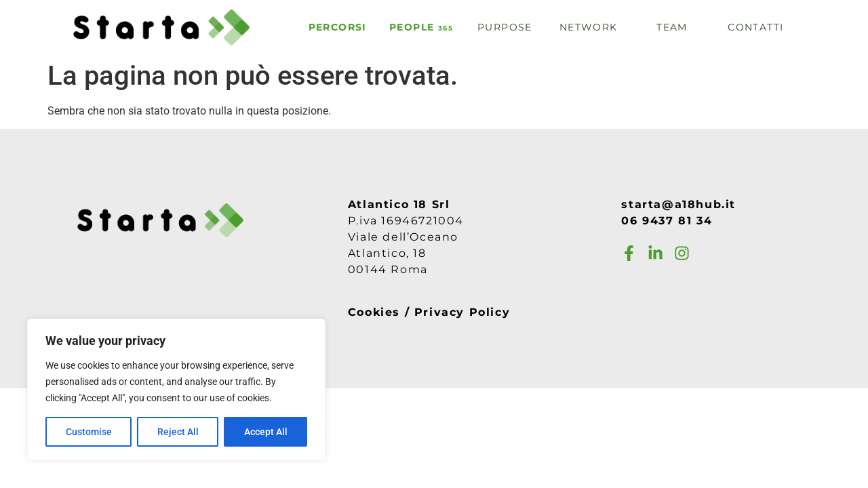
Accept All (266, 432)
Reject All (178, 432)
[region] (176, 390)
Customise (89, 432)
